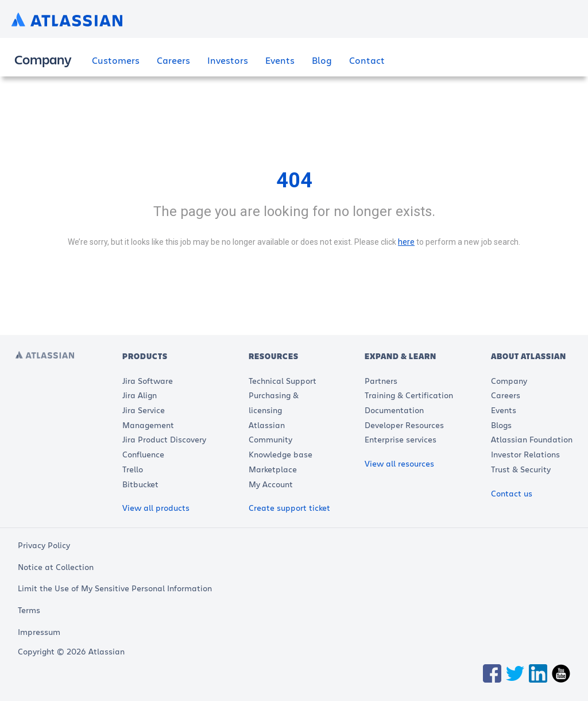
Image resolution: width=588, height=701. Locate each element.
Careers (173, 60)
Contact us (512, 493)
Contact (367, 60)
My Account (271, 484)
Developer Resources (404, 425)
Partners (381, 381)
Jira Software (148, 381)
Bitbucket (140, 484)
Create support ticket (289, 508)
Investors (228, 60)
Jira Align (140, 395)
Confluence (143, 454)
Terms (29, 610)
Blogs (501, 425)
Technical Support (283, 381)
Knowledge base (281, 454)
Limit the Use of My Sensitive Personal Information (115, 588)
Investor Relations (525, 454)
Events (280, 60)
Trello (133, 469)
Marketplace (273, 469)
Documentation (394, 410)
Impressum (39, 632)
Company (509, 381)
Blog (322, 60)
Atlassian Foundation (532, 439)
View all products (156, 508)
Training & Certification (409, 395)
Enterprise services (401, 439)
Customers (116, 60)
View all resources (399, 463)
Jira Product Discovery (164, 439)
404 (294, 180)
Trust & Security (521, 469)
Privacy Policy (44, 545)
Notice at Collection (56, 567)
